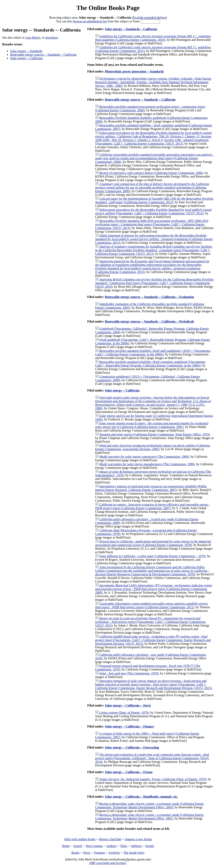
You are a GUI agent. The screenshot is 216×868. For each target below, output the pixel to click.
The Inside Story (134, 853)
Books (76, 853)
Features (99, 853)
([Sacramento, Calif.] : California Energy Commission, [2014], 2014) (154, 283)
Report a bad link (110, 839)
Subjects (136, 846)
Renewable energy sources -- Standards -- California (43, 55)
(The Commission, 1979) (129, 673)
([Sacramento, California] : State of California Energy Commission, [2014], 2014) (152, 758)
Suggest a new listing (138, 839)
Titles (124, 846)
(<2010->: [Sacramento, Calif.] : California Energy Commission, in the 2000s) (153, 353)
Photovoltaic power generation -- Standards (134, 71)
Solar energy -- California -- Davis (128, 705)
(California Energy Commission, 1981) (152, 425)
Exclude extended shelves (149, 18)
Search (78, 846)
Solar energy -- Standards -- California (131, 29)
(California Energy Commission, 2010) (153, 38)
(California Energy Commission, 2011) (152, 605)
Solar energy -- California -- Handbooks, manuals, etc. (141, 797)
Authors (111, 846)
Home (66, 846)
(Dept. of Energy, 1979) (124, 713)
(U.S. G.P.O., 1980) (153, 403)
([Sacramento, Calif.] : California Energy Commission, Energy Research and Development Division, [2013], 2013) (153, 640)
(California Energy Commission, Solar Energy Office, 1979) (155, 434)
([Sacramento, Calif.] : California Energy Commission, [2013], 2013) (153, 138)
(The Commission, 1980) (144, 457)
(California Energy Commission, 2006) (151, 173)
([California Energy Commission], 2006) (154, 158)
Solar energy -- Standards (26, 51)
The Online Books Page (108, 8)
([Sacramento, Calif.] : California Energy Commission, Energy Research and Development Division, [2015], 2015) (154, 684)
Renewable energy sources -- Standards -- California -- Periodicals (149, 321)
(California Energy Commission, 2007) (153, 506)
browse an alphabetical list (90, 21)
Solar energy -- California (26, 58)
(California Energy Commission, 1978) (153, 543)
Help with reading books (80, 839)
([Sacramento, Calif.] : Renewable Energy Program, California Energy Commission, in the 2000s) (151, 364)
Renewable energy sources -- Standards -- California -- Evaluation (149, 297)
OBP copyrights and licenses (108, 863)
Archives (114, 853)
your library (33, 38)
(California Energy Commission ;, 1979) (153, 556)
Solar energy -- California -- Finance (129, 726)
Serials (150, 846)
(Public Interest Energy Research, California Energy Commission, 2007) (151, 488)
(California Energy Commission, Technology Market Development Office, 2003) (150, 805)
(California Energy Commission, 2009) (154, 589)
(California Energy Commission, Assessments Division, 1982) (153, 447)
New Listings (94, 846)
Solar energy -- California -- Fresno (129, 772)
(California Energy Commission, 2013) (154, 200)
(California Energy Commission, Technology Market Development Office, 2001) (150, 817)
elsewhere (51, 38)
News (87, 853)
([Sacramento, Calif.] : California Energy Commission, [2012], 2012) (151, 622)
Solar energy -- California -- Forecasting (132, 747)
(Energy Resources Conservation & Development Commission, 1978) (152, 571)
